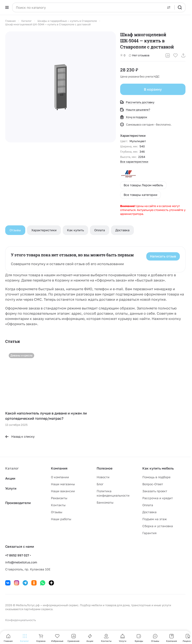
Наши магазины (63, 484)
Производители (18, 503)
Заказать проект (155, 491)
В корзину (153, 89)
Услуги (11, 488)
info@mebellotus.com (21, 562)
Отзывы (15, 230)
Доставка (122, 230)
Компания (59, 468)
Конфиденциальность (21, 620)
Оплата (100, 230)
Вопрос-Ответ (153, 484)
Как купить (75, 230)
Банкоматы (105, 502)
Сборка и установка (158, 526)
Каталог (12, 468)
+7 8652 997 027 (17, 555)
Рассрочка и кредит (158, 498)
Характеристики (44, 230)
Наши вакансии (63, 491)
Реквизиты (59, 498)
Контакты (58, 505)
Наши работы (61, 519)
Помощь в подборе (156, 477)
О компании (60, 477)
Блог (100, 484)
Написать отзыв (163, 256)
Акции (10, 478)
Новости (103, 477)
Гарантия (149, 533)
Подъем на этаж (155, 519)
